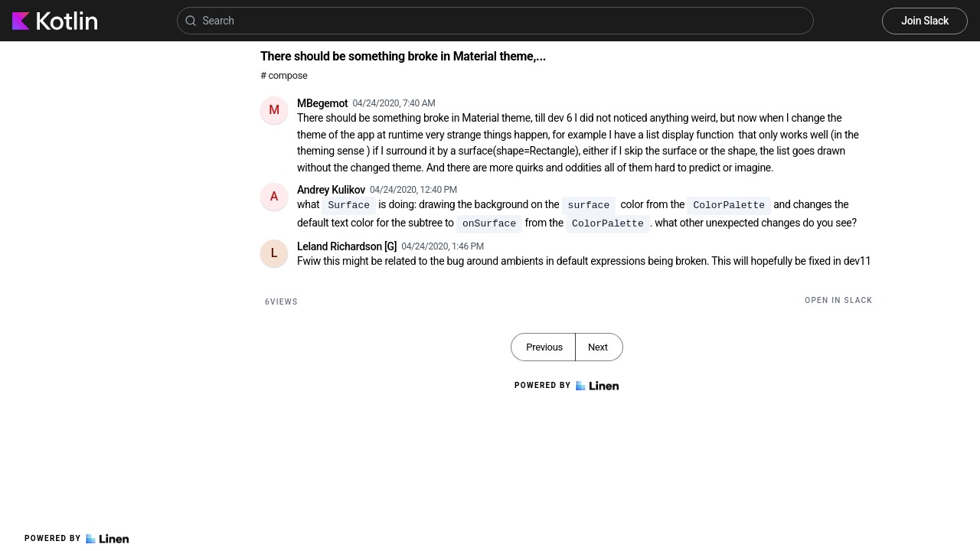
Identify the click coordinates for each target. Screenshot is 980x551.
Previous (544, 347)
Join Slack (925, 21)
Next (598, 347)
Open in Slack (839, 300)
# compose (284, 75)
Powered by (77, 539)
